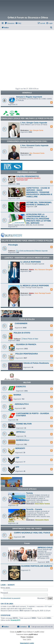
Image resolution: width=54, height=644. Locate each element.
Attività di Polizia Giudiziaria (36, 363)
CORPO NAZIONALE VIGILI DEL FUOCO (32, 533)
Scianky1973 (15, 620)
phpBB (19, 632)
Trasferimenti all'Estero (27, 489)
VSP (17, 458)
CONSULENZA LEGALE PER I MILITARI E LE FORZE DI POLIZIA (27, 119)
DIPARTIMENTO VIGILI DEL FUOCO (27, 529)
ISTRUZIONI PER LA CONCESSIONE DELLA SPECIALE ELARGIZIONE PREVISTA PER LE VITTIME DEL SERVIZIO (39, 219)
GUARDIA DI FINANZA (26, 344)
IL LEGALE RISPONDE (31, 262)
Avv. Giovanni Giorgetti (43, 270)
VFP (17, 467)
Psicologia (13, 245)
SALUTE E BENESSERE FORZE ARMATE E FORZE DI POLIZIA (27, 241)
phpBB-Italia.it (33, 634)
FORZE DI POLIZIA (27, 319)
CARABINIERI (21, 323)
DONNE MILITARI (24, 424)
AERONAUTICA (22, 404)
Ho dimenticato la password (10, 598)
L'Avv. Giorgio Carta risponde (34, 123)
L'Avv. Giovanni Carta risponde (34, 145)
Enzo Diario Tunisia (42, 504)
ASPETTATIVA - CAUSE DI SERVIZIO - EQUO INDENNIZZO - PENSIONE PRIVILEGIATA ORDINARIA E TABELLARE (39, 192)
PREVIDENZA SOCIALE (27, 172)
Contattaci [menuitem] (22, 626)
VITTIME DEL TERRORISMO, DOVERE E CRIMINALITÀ (39, 204)
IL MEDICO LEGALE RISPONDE (35, 286)
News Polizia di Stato (30, 339)
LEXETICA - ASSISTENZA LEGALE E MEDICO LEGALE (27, 258)
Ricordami (42, 598)
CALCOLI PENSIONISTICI (28, 176)
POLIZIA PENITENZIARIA (27, 354)
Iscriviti (11, 585)
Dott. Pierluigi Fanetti (43, 293)
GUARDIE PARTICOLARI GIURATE (37, 566)
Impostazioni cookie (27, 643)
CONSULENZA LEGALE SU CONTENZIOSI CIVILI (27, 141)
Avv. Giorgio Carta (36, 130)
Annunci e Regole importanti (29, 97)
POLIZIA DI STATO (22, 333)
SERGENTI (20, 448)
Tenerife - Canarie (34, 509)
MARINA (17, 395)
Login (3, 585)
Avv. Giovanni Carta (37, 153)
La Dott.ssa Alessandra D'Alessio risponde (32, 251)
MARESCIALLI (23, 440)
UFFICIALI (21, 432)
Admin (31, 270)
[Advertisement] (27, 58)
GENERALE (27, 93)
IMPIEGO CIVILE (45, 547)
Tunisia (29, 493)
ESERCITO (21, 387)
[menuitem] (10, 23)
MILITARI (27, 382)
